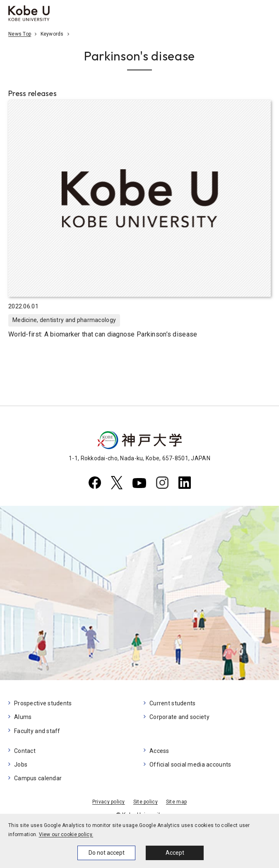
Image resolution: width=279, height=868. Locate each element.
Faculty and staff (37, 731)
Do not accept (107, 853)
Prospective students (43, 703)
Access (159, 751)
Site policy (146, 802)
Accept (175, 853)
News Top (20, 34)
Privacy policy (109, 802)
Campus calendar (38, 778)
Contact (25, 751)
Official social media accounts (190, 765)
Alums (23, 717)
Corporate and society (179, 717)
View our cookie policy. (66, 834)
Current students (172, 703)
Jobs (21, 765)
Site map (176, 802)
